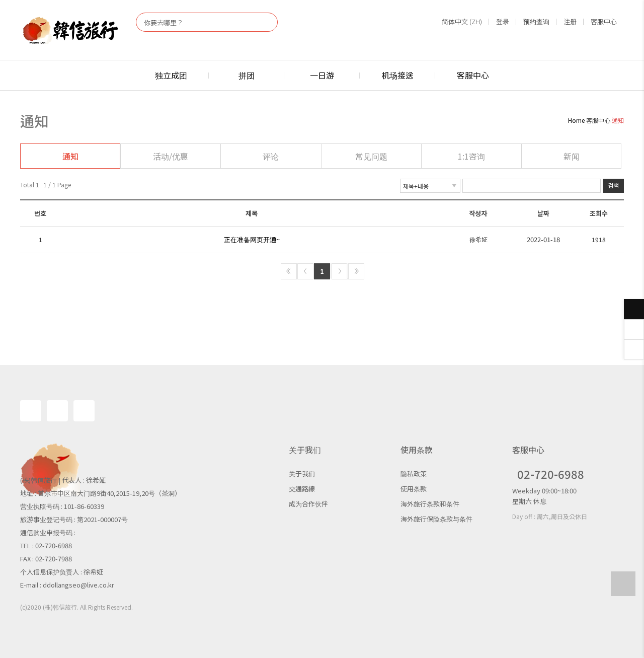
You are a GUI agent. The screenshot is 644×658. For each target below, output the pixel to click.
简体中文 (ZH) (462, 21)
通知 (70, 156)
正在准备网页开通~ (252, 239)
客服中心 (604, 21)
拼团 (247, 75)
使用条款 (414, 489)
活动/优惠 (171, 156)
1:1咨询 (471, 156)
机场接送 (397, 75)
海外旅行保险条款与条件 (436, 519)
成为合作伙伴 (308, 504)
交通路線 (302, 489)
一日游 (322, 75)
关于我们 (302, 473)
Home (576, 120)
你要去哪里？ (164, 22)
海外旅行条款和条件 (430, 504)
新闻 (572, 156)
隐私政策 (414, 473)
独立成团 (171, 75)
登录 (503, 21)
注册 (570, 21)
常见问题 (371, 156)
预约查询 (536, 21)
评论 (271, 156)
